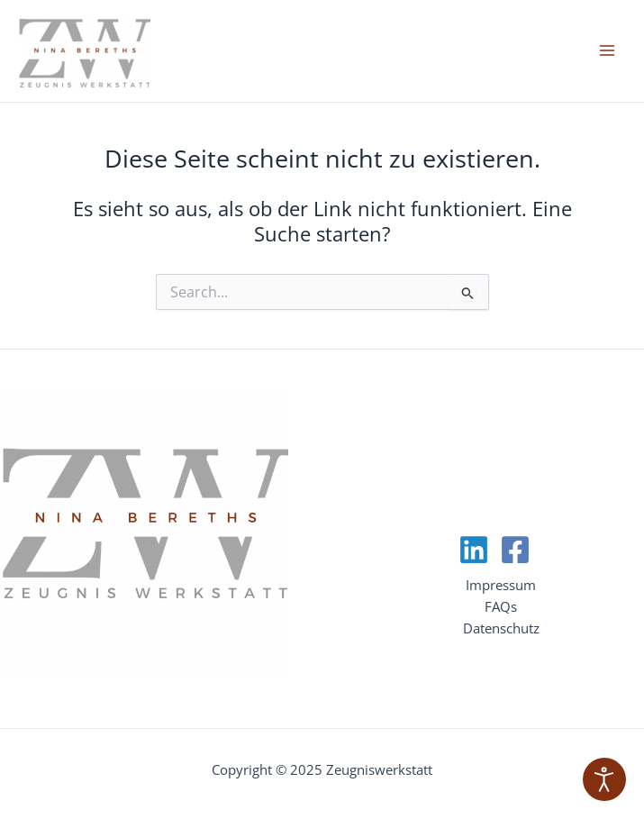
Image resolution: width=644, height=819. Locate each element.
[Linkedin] (474, 550)
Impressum (501, 585)
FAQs (501, 606)
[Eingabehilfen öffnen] (604, 779)
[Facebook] (515, 550)
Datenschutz (501, 628)
